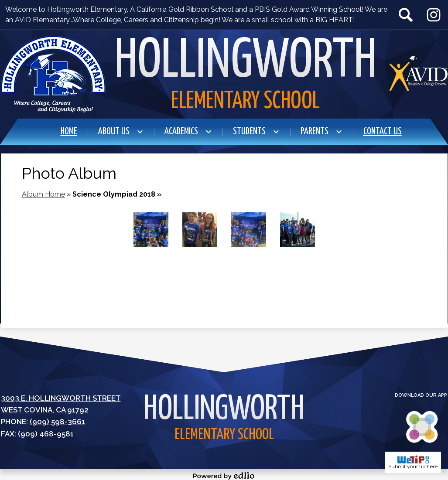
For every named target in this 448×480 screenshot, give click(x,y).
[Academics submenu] (188, 132)
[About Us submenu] (121, 132)
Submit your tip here (413, 462)
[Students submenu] (256, 132)
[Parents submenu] (321, 132)
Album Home (43, 194)
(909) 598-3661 (57, 422)
